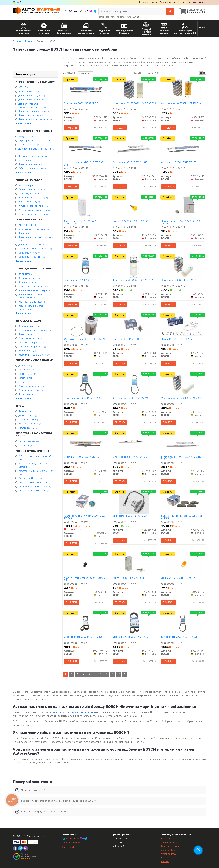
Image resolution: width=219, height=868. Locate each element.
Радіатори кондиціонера (32, 302)
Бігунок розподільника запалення (37, 141)
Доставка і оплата (148, 2)
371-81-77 (76, 11)
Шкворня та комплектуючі (33, 214)
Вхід (202, 2)
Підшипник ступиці (29, 202)
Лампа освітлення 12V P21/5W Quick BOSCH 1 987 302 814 (82, 223)
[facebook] (15, 848)
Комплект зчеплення (30, 338)
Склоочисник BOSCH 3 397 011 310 (81, 104)
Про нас (165, 862)
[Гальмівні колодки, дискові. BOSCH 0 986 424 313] (183, 502)
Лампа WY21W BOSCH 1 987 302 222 (179, 578)
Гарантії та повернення (173, 846)
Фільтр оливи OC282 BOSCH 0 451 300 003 (134, 104)
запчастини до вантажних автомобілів (72, 712)
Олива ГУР (25, 446)
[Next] (125, 674)
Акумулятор (26, 136)
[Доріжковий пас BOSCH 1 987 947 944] (134, 623)
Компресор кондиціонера (33, 286)
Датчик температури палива (34, 111)
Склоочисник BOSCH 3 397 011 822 (130, 457)
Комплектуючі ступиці (31, 194)
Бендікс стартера (29, 145)
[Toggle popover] (198, 850)
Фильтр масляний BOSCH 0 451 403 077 (181, 398)
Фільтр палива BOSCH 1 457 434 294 (179, 280)
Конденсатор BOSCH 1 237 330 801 (130, 516)
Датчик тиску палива (31, 100)
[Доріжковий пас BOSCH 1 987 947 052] (85, 384)
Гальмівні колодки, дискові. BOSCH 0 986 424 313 (182, 517)
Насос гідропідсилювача (33, 198)
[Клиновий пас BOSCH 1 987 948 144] (85, 266)
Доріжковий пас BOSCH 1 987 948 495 (83, 637)
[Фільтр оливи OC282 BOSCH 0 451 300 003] (134, 90)
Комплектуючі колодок (32, 257)
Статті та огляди (169, 854)
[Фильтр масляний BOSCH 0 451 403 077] (183, 384)
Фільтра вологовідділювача (34, 491)
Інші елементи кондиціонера (34, 290)
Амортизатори (27, 185)
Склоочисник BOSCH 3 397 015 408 (82, 457)
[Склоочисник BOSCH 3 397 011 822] (134, 443)
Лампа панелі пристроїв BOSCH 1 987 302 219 (85, 579)
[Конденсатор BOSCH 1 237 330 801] (134, 502)
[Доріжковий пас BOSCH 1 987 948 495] (85, 623)
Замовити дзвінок (71, 843)
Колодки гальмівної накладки (35, 249)
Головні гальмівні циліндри (34, 229)
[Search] (170, 11)
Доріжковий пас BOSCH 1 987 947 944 (132, 637)
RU (21, 2)
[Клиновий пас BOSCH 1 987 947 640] (134, 384)
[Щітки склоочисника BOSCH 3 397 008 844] (85, 149)
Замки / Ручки (27, 374)
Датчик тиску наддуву (31, 96)
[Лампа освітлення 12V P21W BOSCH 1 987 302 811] (183, 207)
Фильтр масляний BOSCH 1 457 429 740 (181, 104)
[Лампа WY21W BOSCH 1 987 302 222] (183, 564)
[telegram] (20, 848)
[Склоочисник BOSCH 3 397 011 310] (85, 90)
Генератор (26, 160)
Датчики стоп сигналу (31, 245)
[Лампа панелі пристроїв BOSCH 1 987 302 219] (85, 564)
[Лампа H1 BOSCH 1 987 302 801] (134, 564)
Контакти (192, 2)
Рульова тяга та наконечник (34, 210)
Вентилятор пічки (29, 278)
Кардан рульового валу (32, 189)
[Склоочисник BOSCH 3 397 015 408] (85, 443)
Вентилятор (26, 274)
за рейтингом (86, 73)
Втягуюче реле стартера (33, 156)
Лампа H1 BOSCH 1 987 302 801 (128, 578)
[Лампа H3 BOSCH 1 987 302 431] (183, 325)
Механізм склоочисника (32, 386)
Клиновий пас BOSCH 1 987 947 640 (131, 398)
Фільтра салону (28, 428)
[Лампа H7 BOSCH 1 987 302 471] (134, 325)
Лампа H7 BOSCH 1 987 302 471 (128, 339)
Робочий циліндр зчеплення (34, 355)
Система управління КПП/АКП (35, 487)
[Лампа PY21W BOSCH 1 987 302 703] (134, 207)
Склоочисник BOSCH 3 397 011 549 (130, 162)
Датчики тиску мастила (32, 164)
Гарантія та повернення (172, 2)
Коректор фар (27, 378)
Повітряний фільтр (30, 92)
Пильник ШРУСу (28, 351)
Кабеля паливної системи (33, 168)
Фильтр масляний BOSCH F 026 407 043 (133, 280)
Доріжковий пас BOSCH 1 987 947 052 (83, 398)
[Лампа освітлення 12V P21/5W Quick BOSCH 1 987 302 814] (85, 207)
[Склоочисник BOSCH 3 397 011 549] (134, 149)
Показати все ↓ (24, 124)
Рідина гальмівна (29, 441)
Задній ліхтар (26, 370)
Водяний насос (28, 282)
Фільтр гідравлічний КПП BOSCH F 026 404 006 (85, 340)
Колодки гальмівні (29, 420)
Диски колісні (27, 411)
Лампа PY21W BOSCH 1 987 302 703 (130, 221)
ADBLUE (24, 87)
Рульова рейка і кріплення (33, 206)
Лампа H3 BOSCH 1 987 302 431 (177, 339)
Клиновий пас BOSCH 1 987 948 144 (82, 280)
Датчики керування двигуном (35, 119)
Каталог (165, 858)
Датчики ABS (27, 233)
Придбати (71, 128)
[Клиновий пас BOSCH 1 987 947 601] (183, 623)
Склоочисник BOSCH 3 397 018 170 (179, 162)
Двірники (25, 366)
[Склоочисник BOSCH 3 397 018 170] (183, 149)
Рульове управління (30, 424)
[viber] (26, 848)
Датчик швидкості (29, 334)
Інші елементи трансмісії (32, 347)
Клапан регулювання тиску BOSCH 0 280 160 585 (85, 517)
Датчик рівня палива (31, 115)
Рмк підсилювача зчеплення (34, 482)
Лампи (24, 382)
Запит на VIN (69, 847)
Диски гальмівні (28, 416)
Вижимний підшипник (31, 326)
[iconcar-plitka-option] (201, 73)
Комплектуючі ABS (29, 253)
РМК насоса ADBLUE (30, 478)
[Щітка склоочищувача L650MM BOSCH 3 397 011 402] (183, 443)
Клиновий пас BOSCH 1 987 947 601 (179, 637)
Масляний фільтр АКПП (31, 342)
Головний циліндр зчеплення (35, 330)
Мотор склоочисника (31, 390)
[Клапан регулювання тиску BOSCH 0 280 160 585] (85, 502)
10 (119, 674)
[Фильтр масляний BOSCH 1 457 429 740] (183, 90)
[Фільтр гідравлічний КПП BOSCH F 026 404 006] (85, 325)
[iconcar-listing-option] (204, 73)
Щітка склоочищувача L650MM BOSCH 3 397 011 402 (181, 458)
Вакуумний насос (29, 225)
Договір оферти (169, 850)
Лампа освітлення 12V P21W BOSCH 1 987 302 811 (182, 223)
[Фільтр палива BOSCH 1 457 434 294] (183, 266)
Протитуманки (27, 394)
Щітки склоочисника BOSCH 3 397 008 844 (84, 164)
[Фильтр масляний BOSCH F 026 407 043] (134, 266)
